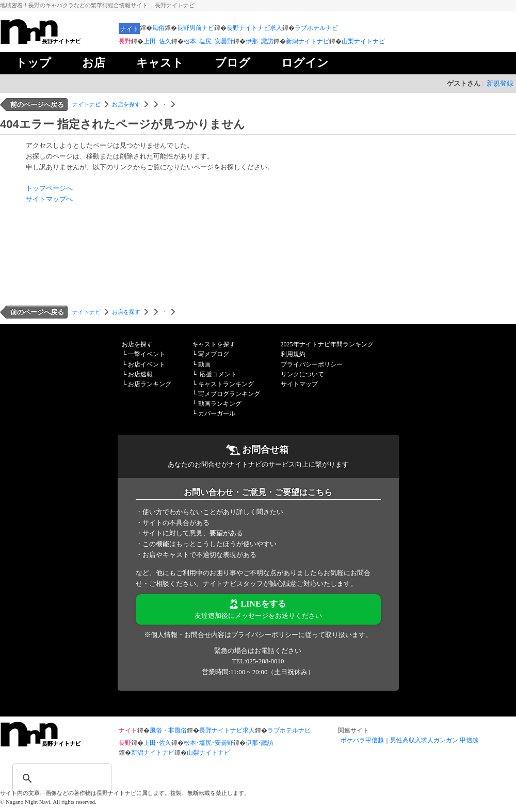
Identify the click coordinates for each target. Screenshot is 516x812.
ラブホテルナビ (316, 28)
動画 (204, 364)
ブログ (232, 63)
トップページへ (49, 188)
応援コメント (218, 374)
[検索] (49, 772)
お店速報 (140, 374)
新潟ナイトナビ (308, 41)
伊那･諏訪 (260, 41)
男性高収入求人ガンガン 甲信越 (434, 740)
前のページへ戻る (37, 105)
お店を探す (126, 104)
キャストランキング (226, 384)
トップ (33, 63)
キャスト (160, 63)
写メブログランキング (229, 394)
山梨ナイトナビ (363, 41)
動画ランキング (220, 404)
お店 (94, 63)
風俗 (158, 28)
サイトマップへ (49, 199)
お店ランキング (150, 384)
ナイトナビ (86, 104)
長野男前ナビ (196, 28)
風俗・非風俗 (168, 730)
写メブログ (214, 354)
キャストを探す (214, 344)
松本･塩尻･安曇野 (208, 41)
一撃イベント (147, 354)
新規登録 (500, 83)
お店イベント (147, 364)
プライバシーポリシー (312, 364)
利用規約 (293, 354)
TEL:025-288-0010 (258, 661)
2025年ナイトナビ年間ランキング (327, 344)
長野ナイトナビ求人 (254, 28)
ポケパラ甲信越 (362, 740)
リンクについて (302, 374)
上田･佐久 (157, 41)
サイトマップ (299, 384)
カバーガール (217, 413)
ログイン (305, 63)
